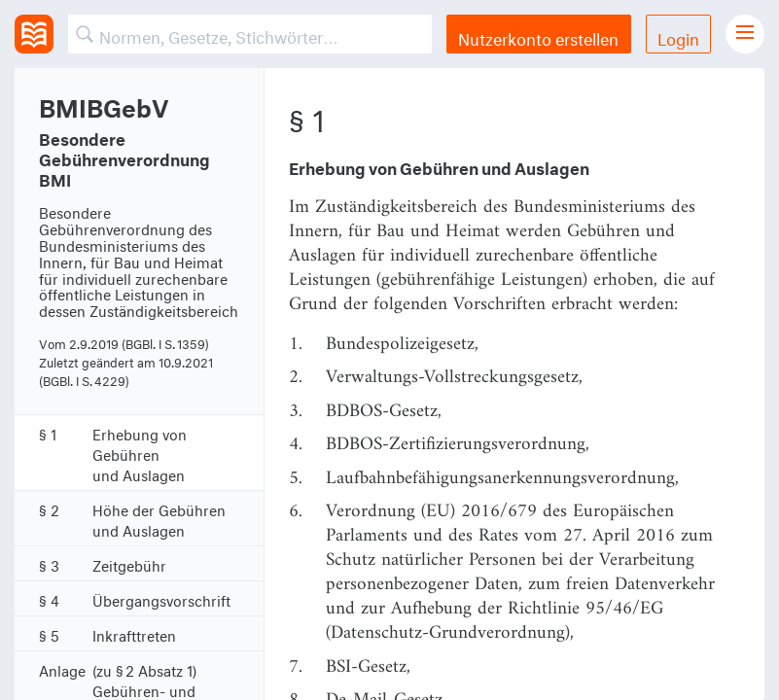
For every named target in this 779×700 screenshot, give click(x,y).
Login (678, 36)
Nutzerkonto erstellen (538, 36)
